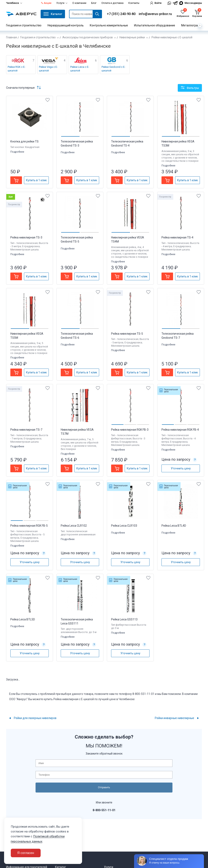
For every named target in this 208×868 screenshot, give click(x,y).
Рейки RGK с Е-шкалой (17, 69)
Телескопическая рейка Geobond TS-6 (77, 336)
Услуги (62, 3)
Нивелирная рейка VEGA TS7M (77, 432)
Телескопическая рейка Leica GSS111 (77, 621)
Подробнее (18, 152)
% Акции (46, 3)
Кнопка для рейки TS (24, 141)
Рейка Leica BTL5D (23, 619)
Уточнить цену (181, 468)
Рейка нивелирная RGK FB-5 (29, 526)
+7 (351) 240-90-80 (121, 14)
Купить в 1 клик (36, 180)
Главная (11, 37)
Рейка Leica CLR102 (74, 526)
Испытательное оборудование (155, 25)
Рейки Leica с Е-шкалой (80, 69)
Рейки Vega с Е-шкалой (48, 69)
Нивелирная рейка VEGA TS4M (128, 239)
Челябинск (14, 3)
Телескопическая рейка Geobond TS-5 (77, 239)
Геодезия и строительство (24, 25)
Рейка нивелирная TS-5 (127, 334)
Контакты (134, 3)
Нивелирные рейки (132, 37)
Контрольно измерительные (109, 25)
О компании (79, 3)
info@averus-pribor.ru (155, 14)
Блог (94, 3)
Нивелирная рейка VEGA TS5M (27, 336)
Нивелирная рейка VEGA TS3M (178, 143)
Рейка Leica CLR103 (124, 526)
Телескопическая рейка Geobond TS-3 (77, 143)
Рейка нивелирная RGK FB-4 (180, 430)
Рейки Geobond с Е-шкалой (113, 69)
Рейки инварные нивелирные (174, 718)
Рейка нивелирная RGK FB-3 (130, 430)
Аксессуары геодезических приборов (88, 37)
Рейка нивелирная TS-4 (177, 237)
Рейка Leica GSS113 (124, 619)
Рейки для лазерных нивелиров (35, 718)
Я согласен (26, 853)
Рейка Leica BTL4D (174, 526)
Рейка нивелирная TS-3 (26, 237)
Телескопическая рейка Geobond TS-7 (178, 336)
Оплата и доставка (112, 3)
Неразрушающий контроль (66, 25)
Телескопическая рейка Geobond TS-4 (127, 143)
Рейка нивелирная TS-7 (26, 430)
